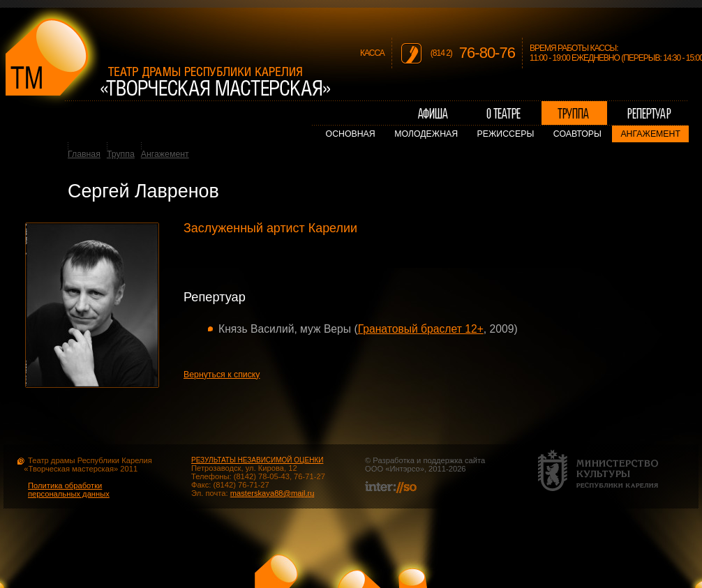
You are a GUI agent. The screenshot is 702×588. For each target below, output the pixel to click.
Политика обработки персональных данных (69, 490)
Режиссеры (506, 134)
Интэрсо (404, 469)
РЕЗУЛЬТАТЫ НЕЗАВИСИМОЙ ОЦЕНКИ (257, 460)
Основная (351, 134)
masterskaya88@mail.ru (272, 493)
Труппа (121, 154)
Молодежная (426, 134)
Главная (84, 154)
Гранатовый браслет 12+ (421, 329)
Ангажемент (650, 134)
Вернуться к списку (222, 375)
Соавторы (577, 134)
